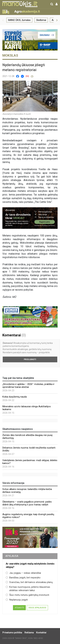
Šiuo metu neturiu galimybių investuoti (27, 595)
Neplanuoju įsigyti (17, 600)
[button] (3, 20)
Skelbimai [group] (41, 20)
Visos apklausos (37, 608)
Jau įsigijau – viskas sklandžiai (23, 573)
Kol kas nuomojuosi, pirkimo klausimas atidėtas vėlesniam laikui (28, 589)
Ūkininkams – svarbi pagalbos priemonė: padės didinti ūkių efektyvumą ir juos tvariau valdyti (27, 503)
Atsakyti (19, 608)
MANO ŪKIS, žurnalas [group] (19, 20)
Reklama (29, 633)
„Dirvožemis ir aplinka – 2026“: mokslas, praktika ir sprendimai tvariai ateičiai (28, 386)
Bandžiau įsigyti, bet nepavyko (23, 578)
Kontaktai (41, 633)
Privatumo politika (12, 633)
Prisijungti (30, 359)
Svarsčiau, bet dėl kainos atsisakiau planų (29, 582)
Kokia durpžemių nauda (15, 397)
